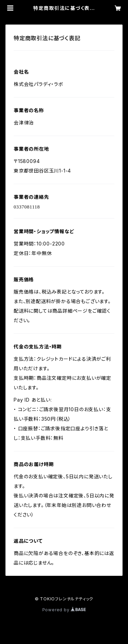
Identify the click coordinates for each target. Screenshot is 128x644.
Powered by (64, 610)
